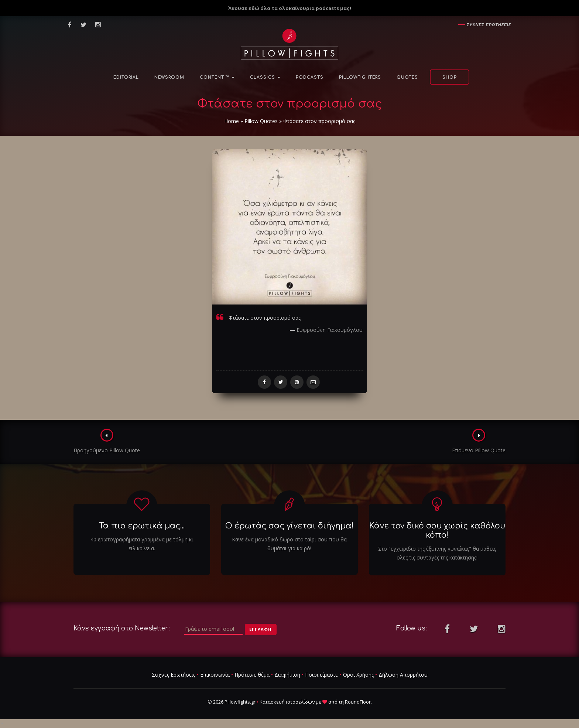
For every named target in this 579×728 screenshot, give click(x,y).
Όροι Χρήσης (358, 675)
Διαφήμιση (287, 675)
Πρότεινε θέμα (252, 675)
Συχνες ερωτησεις (489, 25)
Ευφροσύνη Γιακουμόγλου (330, 330)
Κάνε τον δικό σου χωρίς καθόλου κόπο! (437, 530)
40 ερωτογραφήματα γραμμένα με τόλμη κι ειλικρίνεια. (142, 544)
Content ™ (217, 77)
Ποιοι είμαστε (321, 675)
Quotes (407, 77)
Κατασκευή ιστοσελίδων (287, 702)
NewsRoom (169, 77)
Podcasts (310, 77)
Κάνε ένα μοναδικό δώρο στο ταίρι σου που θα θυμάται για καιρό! (289, 544)
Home (232, 121)
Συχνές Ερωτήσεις (174, 675)
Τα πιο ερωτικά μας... (142, 526)
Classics (265, 77)
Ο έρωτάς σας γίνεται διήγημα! (289, 526)
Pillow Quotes (261, 121)
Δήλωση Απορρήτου (403, 675)
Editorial (126, 77)
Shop (450, 77)
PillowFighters (360, 77)
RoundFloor (358, 702)
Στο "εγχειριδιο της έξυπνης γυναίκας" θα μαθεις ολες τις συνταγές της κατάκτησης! (437, 553)
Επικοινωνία (215, 675)
